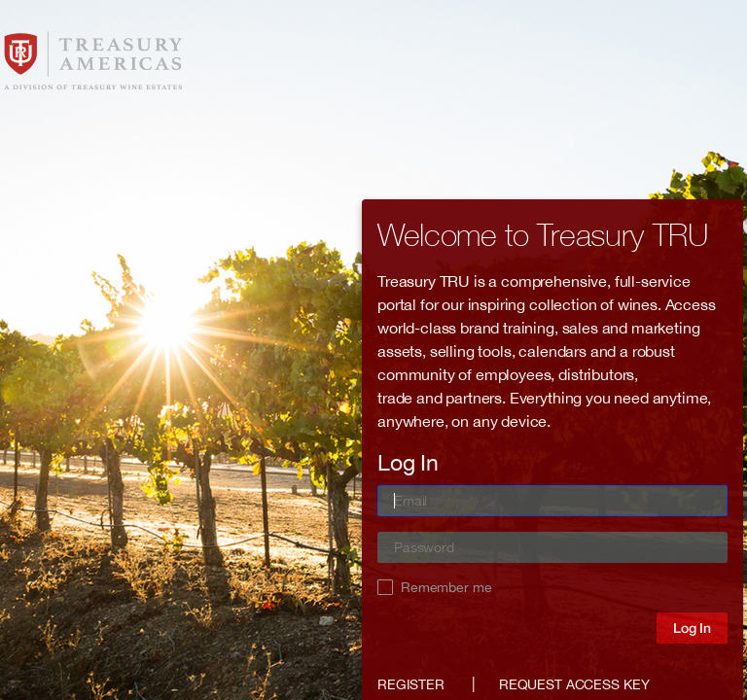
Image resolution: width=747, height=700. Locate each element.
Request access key (574, 684)
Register (411, 684)
